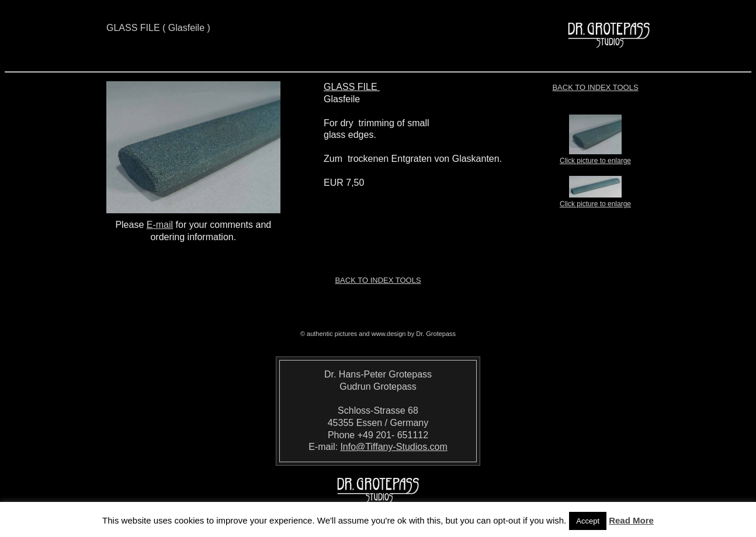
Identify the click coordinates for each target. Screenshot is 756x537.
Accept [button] (588, 521)
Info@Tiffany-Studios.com (393, 447)
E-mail (160, 225)
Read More (631, 520)
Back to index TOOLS (595, 87)
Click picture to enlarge (595, 157)
